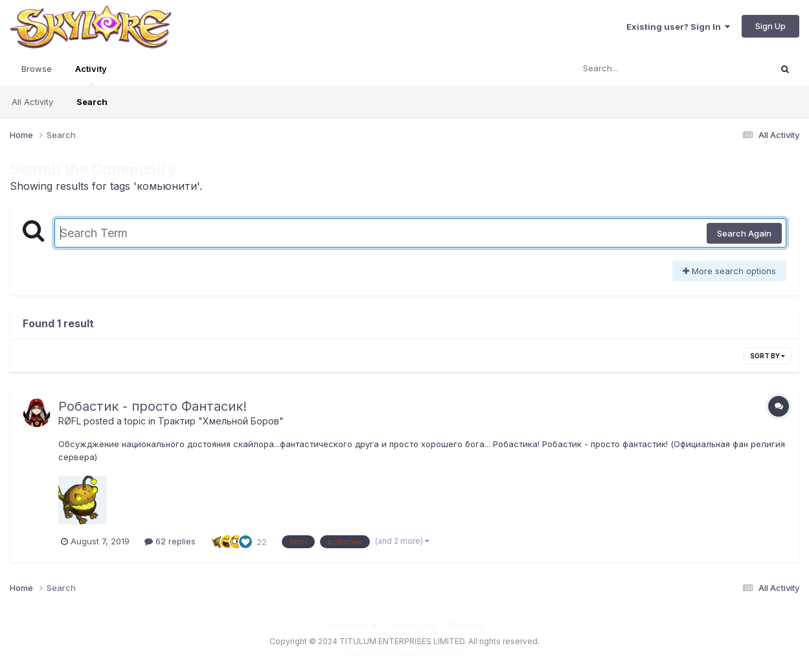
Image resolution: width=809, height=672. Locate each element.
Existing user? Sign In (678, 27)
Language (351, 625)
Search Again (744, 233)
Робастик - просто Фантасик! (153, 406)
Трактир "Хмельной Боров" (221, 421)
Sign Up (770, 26)
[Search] (636, 69)
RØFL (70, 421)
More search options (729, 271)
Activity (91, 75)
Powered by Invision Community (405, 653)
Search (92, 102)
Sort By (768, 356)
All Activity (32, 102)
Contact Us (412, 625)
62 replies (170, 541)
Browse (37, 69)
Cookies (465, 625)
